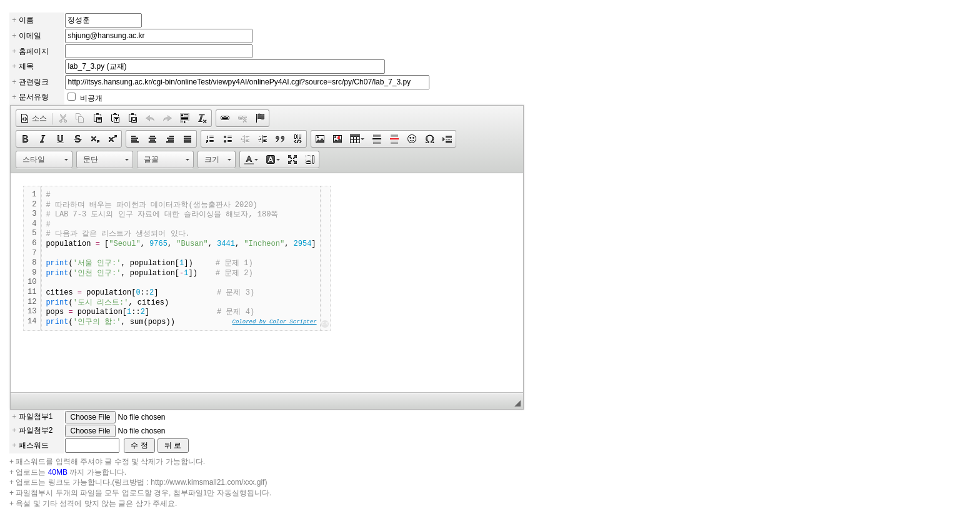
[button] (33, 118)
